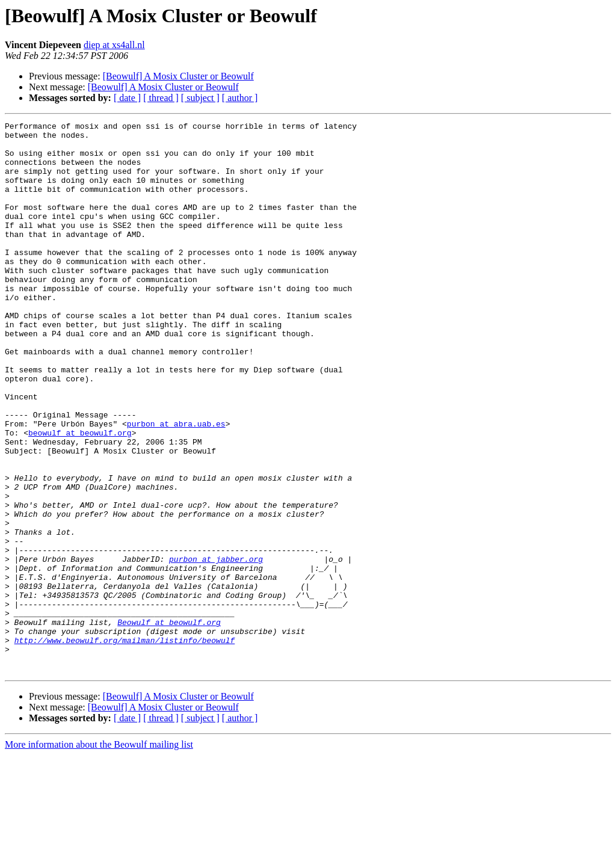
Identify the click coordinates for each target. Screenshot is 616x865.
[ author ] (240, 98)
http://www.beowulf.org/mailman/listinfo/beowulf (125, 745)
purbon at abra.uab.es (176, 485)
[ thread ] (161, 98)
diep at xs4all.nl (114, 45)
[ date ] (127, 98)
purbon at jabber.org (216, 647)
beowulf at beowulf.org (80, 496)
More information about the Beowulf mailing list (99, 854)
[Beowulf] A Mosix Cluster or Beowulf (178, 76)
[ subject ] (200, 98)
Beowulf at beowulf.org (169, 723)
